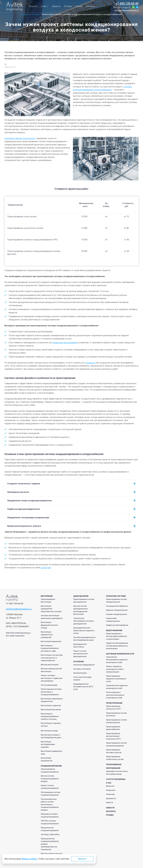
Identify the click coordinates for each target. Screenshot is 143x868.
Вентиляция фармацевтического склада (49, 625)
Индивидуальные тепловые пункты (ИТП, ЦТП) (83, 687)
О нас (45, 6)
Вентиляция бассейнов (51, 710)
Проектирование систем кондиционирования (116, 744)
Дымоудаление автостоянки (80, 646)
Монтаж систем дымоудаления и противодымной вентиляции (81, 610)
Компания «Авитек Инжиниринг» (20, 138)
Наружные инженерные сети (120, 654)
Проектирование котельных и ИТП (113, 708)
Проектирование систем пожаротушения (116, 601)
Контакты (90, 6)
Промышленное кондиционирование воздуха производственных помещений (50, 844)
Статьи (79, 6)
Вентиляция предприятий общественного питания (51, 609)
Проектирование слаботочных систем (115, 758)
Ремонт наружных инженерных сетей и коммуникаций (115, 669)
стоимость (90, 363)
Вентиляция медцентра (51, 641)
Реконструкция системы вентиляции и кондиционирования (51, 692)
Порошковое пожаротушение (113, 620)
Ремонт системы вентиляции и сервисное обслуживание (52, 678)
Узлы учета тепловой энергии (82, 679)
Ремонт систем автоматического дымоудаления (81, 654)
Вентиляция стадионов (51, 705)
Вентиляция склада (49, 731)
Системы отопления (82, 669)
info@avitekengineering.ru (126, 10)
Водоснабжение (114, 630)
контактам (46, 568)
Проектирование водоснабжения (113, 728)
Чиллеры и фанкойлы (50, 834)
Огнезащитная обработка (117, 606)
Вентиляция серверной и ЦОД (52, 752)
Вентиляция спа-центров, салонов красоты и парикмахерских (52, 658)
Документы (111, 798)
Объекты (56, 6)
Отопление (79, 662)
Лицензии (110, 794)
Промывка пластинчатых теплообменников (117, 773)
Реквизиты (111, 790)
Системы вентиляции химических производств (52, 617)
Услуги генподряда (116, 779)
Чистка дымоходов (49, 685)
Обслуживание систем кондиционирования (50, 794)
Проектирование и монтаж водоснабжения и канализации (116, 636)
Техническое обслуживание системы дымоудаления (84, 621)
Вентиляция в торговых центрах (51, 725)
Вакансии (110, 786)
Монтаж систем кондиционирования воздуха (50, 779)
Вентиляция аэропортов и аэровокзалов (52, 700)
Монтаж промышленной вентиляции (51, 670)
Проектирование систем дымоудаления (84, 601)
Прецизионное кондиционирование (50, 829)
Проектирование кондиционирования (50, 770)
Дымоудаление (81, 596)
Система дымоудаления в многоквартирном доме (84, 639)
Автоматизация (80, 673)
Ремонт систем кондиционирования (50, 787)
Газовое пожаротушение (116, 614)
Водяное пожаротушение (117, 610)
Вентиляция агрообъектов (47, 759)
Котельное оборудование (84, 665)
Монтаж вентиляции (50, 665)
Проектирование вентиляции (48, 601)
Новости (110, 802)
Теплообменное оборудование (114, 766)
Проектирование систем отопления (116, 714)
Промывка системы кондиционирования (50, 815)
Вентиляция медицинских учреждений (47, 635)
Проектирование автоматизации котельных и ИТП (113, 736)
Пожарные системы (116, 596)
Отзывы (68, 6)
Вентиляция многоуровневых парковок (48, 744)
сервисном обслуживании (65, 343)
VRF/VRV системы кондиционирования (50, 822)
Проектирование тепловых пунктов (114, 751)
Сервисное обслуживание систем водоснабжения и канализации (117, 646)
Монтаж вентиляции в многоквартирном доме (51, 736)
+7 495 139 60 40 (127, 3)
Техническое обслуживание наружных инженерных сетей (117, 660)
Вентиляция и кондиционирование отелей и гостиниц (50, 716)
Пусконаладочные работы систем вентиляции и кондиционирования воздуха (50, 805)
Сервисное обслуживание (117, 625)
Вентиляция (47, 596)
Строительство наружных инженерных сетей (117, 687)
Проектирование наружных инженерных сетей (116, 679)
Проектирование (114, 703)
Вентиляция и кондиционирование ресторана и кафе (50, 648)
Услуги (33, 6)
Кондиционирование (51, 766)
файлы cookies (29, 859)
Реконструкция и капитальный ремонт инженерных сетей (115, 695)
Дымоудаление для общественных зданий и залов (84, 630)
